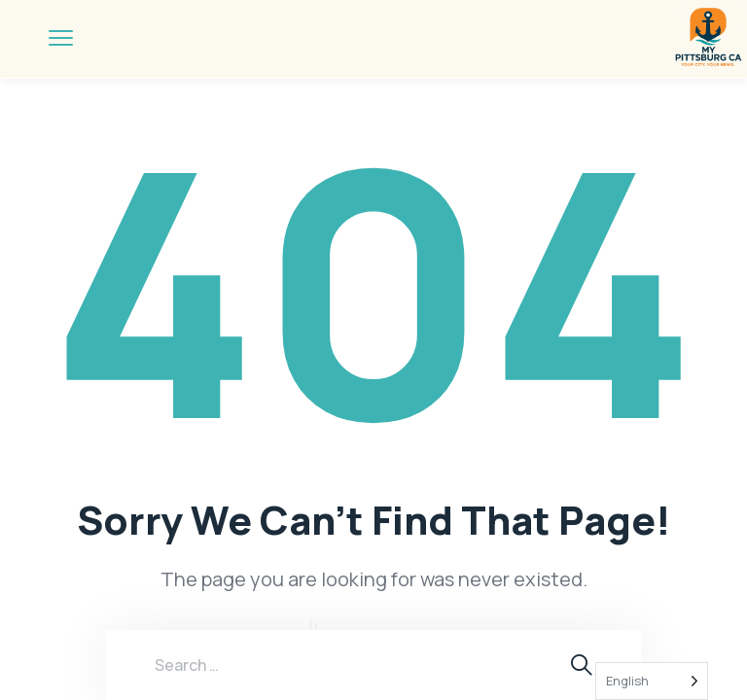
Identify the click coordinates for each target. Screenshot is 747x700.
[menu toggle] (61, 38)
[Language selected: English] (652, 681)
